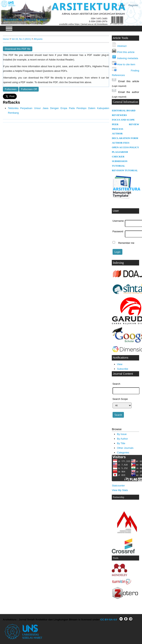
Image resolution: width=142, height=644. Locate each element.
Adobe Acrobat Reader (61, 60)
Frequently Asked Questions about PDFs (45, 71)
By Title (121, 443)
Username (118, 221)
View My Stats (120, 490)
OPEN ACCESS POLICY (125, 147)
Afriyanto (38, 39)
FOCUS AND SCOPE (123, 120)
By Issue (122, 434)
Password (118, 231)
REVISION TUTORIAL (125, 170)
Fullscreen (11, 89)
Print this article (126, 52)
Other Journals (125, 448)
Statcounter (118, 486)
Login (122, 5)
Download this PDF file (18, 49)
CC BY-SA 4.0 (117, 619)
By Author (122, 439)
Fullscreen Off (29, 89)
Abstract (122, 46)
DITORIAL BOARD (124, 111)
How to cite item (126, 64)
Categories (123, 453)
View (120, 364)
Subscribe (123, 369)
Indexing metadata (128, 58)
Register (133, 5)
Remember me (126, 243)
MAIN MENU (9, 29)
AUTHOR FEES (121, 143)
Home (6, 39)
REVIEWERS (119, 115)
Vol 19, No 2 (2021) (21, 39)
